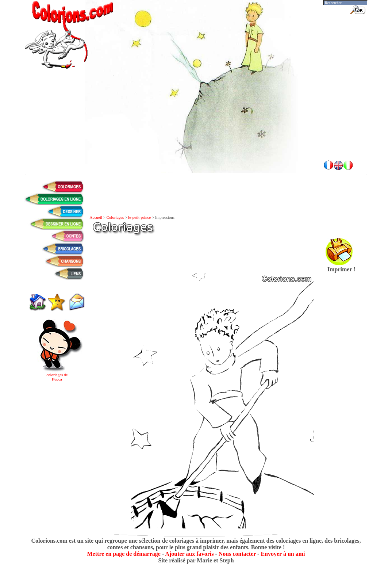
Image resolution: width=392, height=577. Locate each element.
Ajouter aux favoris (189, 554)
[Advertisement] (196, 135)
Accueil (96, 217)
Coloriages (115, 217)
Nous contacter (237, 554)
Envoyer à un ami (283, 554)
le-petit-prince (139, 217)
